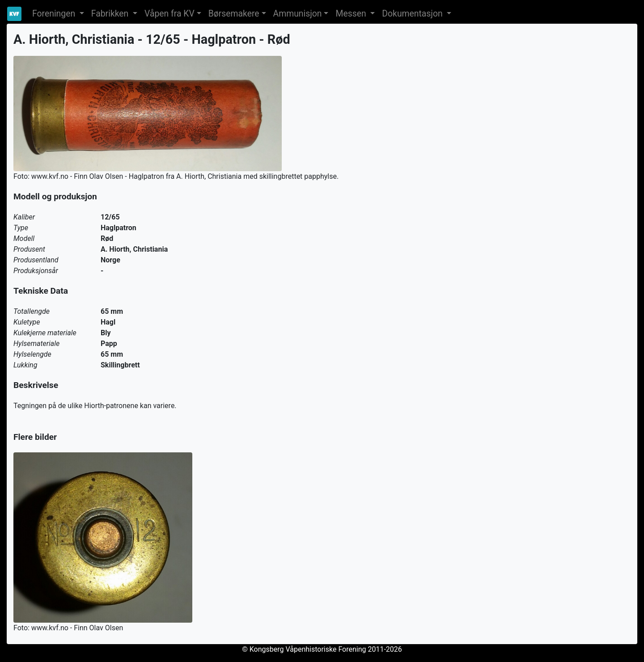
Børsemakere (234, 14)
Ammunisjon (298, 14)
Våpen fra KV (169, 14)
